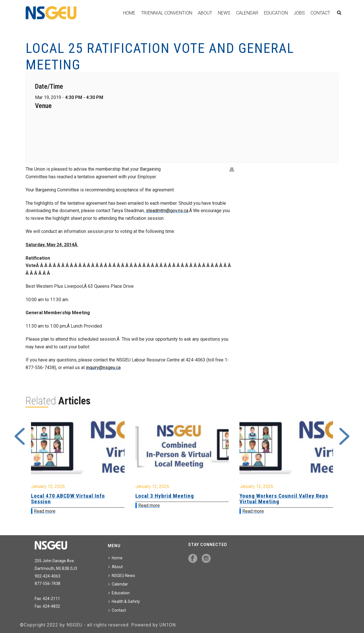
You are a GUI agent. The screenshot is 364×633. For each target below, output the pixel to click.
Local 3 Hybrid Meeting (165, 496)
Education (276, 13)
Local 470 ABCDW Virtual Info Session (68, 499)
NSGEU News (122, 576)
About (205, 13)
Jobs (299, 13)
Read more (45, 511)
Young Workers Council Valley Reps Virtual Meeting (284, 499)
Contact (320, 13)
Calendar (247, 13)
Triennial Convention (167, 13)
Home (129, 13)
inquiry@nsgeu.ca (103, 368)
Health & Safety (124, 601)
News (224, 13)
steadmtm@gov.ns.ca (167, 211)
